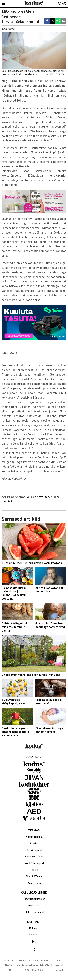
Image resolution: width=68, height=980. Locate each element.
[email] (64, 21)
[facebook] (47, 21)
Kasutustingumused (34, 899)
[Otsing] (60, 4)
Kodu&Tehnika (34, 837)
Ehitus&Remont (34, 856)
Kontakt (34, 934)
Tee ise (34, 870)
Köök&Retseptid (34, 863)
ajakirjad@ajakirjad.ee (28, 965)
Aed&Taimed (34, 850)
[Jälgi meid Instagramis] (34, 942)
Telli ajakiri (34, 905)
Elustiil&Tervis (34, 876)
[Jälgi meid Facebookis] (34, 950)
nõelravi (38, 497)
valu (29, 497)
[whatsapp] (58, 21)
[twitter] (53, 21)
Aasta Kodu (34, 883)
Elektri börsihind (34, 912)
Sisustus (34, 843)
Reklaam (34, 928)
